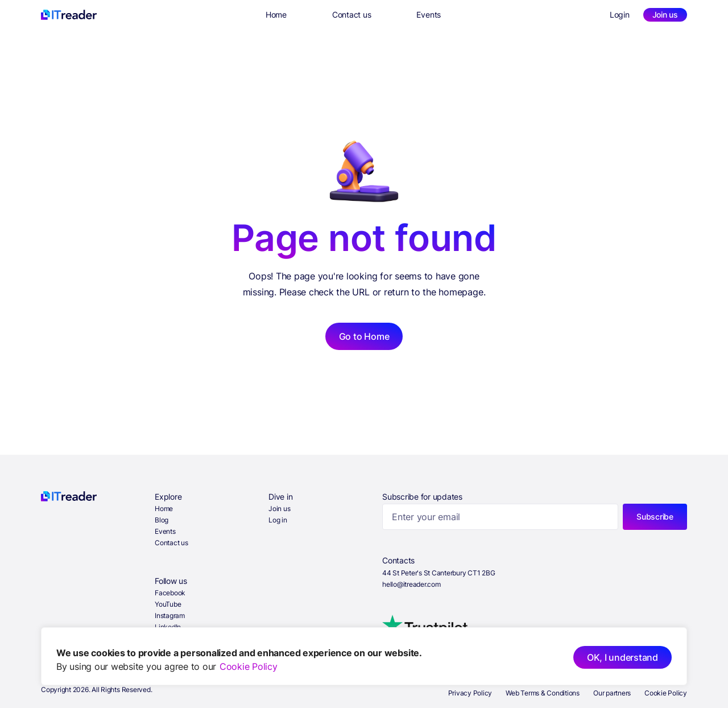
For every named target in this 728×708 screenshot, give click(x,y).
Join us (665, 15)
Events (429, 15)
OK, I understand (622, 657)
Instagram (170, 616)
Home (276, 15)
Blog (162, 520)
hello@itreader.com (411, 584)
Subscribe (655, 516)
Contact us (352, 15)
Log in (278, 520)
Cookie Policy (249, 666)
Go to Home (364, 336)
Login (620, 15)
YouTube (168, 604)
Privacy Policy (470, 693)
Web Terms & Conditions (543, 693)
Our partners (612, 693)
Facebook (170, 593)
